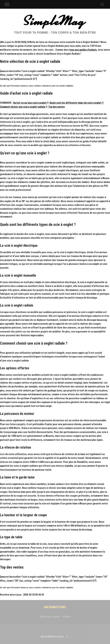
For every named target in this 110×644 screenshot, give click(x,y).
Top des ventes (57, 107)
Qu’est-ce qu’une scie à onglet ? (31, 103)
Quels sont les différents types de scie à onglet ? (76, 103)
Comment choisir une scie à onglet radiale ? (23, 107)
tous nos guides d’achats (83, 50)
